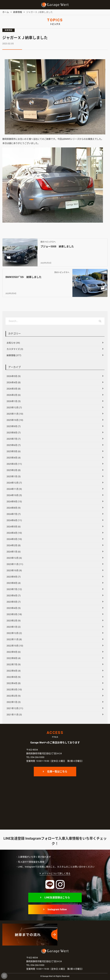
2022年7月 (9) (14, 664)
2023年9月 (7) (14, 577)
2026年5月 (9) (14, 376)
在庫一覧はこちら (57, 772)
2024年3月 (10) (14, 539)
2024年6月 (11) (14, 520)
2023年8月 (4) (14, 583)
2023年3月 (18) (14, 614)
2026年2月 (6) (14, 395)
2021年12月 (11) (15, 708)
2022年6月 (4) (14, 671)
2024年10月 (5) (14, 495)
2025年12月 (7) (14, 408)
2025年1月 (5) (14, 476)
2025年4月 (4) (14, 458)
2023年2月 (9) (14, 621)
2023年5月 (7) (14, 602)
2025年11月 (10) (15, 414)
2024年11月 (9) (14, 489)
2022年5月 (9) (14, 677)
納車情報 (8, 30)
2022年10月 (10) (15, 646)
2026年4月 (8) (14, 382)
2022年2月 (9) (14, 696)
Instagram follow (57, 909)
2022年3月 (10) (14, 690)
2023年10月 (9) (14, 570)
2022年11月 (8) (14, 639)
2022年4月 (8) (14, 683)
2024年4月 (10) (14, 533)
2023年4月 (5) (14, 608)
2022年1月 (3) (14, 702)
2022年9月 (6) (14, 652)
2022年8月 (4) (14, 658)
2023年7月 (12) (14, 589)
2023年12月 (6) (14, 558)
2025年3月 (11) (14, 464)
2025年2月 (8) (14, 470)
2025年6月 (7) (14, 445)
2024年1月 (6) (14, 552)
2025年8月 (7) (14, 433)
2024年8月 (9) (14, 508)
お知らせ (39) (13, 343)
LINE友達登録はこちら (57, 898)
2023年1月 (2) (14, 627)
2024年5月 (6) (14, 527)
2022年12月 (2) (14, 633)
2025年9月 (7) (14, 426)
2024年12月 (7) (14, 483)
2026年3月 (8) (14, 389)
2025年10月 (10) (15, 420)
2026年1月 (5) (14, 401)
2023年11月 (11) (15, 564)
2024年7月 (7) (14, 514)
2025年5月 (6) (14, 451)
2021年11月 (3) (14, 715)
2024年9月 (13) (14, 502)
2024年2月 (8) (14, 545)
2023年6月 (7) (14, 596)
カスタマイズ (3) (15, 349)
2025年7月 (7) (14, 439)
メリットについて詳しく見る (56, 874)
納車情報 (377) (14, 355)
